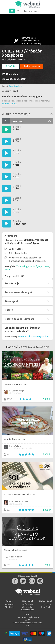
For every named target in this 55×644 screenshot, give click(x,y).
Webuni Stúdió (28, 610)
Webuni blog (28, 607)
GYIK (27, 625)
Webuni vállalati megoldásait (34, 336)
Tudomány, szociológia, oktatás (33, 266)
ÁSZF (27, 620)
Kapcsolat (9, 604)
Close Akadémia (15, 86)
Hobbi (8, 270)
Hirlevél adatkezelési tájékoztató (27, 623)
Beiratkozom (32, 66)
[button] (10, 103)
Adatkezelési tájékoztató (28, 617)
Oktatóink (9, 607)
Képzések (46, 607)
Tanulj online (46, 604)
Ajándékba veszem (14, 79)
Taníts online (28, 604)
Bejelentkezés (31, 11)
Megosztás (10, 74)
